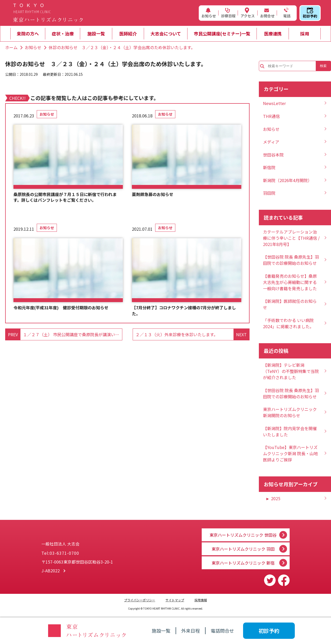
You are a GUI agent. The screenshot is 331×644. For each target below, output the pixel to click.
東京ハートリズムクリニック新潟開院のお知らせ (290, 412)
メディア (271, 142)
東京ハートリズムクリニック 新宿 (243, 563)
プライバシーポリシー (140, 600)
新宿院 (269, 167)
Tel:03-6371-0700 (60, 555)
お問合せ (267, 13)
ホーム (11, 47)
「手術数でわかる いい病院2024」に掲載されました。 (288, 323)
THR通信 (271, 116)
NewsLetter (274, 103)
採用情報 (201, 600)
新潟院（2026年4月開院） (287, 180)
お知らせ (209, 13)
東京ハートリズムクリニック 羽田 (243, 547)
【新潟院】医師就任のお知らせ (290, 304)
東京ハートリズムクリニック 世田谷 (243, 532)
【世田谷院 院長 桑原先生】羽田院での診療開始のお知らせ (291, 260)
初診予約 (310, 13)
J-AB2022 (51, 573)
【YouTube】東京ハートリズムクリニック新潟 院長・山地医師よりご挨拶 (290, 453)
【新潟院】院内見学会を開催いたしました (290, 431)
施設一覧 (96, 33)
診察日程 (228, 13)
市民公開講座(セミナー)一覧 (222, 33)
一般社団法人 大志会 (90, 541)
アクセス (248, 13)
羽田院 (269, 193)
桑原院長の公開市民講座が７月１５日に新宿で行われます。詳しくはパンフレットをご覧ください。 (65, 197)
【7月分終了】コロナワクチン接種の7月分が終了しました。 (184, 310)
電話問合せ (222, 631)
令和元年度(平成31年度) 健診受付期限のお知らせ (61, 308)
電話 (286, 13)
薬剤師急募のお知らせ (153, 194)
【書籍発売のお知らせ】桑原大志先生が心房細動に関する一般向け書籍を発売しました (290, 282)
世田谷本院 (273, 155)
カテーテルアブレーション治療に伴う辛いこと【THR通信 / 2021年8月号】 (291, 238)
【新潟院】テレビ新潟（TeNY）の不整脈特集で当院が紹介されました (291, 371)
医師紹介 (128, 33)
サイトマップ (175, 600)
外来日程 (191, 631)
